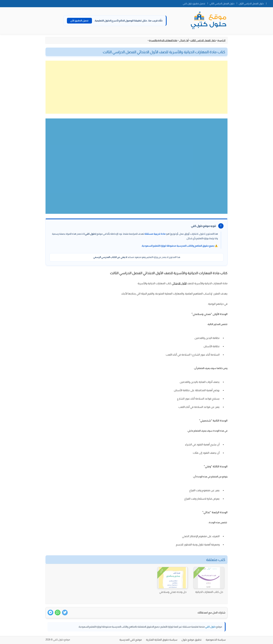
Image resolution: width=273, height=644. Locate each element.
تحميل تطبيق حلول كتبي (194, 4)
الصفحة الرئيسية (270, 3)
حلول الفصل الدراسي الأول (251, 4)
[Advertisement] (136, 87)
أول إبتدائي (184, 40)
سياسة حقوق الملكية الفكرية (162, 640)
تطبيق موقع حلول (191, 640)
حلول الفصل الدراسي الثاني (222, 4)
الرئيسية (221, 40)
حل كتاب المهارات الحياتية (209, 592)
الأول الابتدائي (179, 283)
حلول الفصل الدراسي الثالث (203, 40)
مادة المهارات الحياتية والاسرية (163, 40)
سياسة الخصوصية (216, 640)
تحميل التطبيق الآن (79, 21)
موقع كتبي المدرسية (131, 640)
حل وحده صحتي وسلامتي (173, 592)
